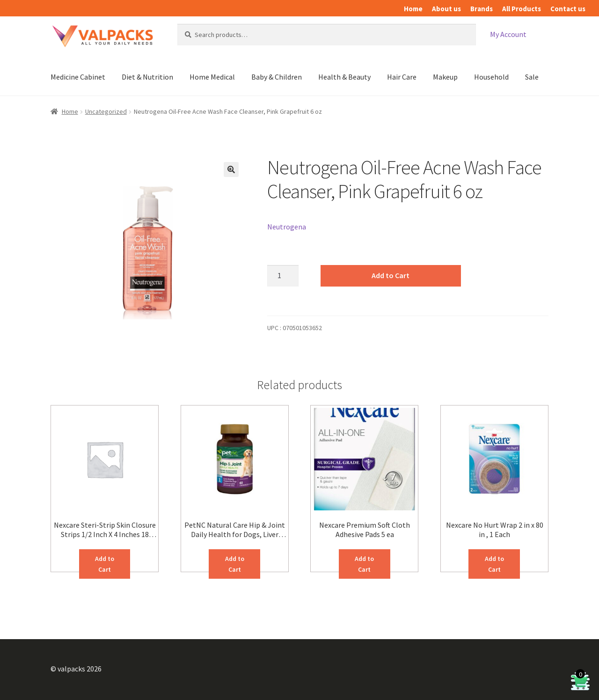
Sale (532, 77)
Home (413, 9)
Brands (482, 9)
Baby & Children (277, 77)
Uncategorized (106, 111)
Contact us (568, 9)
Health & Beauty (344, 77)
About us (446, 9)
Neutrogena (287, 227)
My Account (508, 34)
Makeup (445, 77)
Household (491, 77)
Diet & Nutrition (147, 77)
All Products (522, 9)
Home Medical (212, 77)
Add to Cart (391, 275)
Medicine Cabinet (78, 77)
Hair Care (402, 77)
